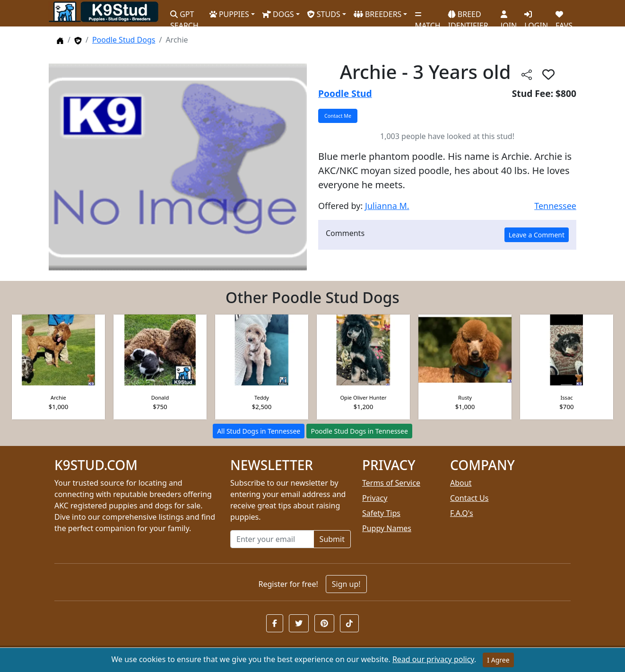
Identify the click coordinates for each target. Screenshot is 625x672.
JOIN (509, 17)
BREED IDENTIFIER (468, 16)
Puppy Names (387, 528)
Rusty (465, 397)
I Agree (498, 660)
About (461, 483)
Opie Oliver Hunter (363, 397)
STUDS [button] (324, 14)
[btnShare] (527, 74)
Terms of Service (391, 483)
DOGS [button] (278, 14)
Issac (567, 397)
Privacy (375, 498)
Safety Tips (381, 513)
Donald (160, 397)
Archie (58, 397)
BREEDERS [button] (378, 14)
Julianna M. (387, 206)
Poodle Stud (345, 93)
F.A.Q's (462, 513)
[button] (275, 623)
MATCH (427, 17)
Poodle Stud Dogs (124, 40)
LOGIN (536, 17)
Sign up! (346, 584)
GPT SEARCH (184, 16)
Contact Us (469, 498)
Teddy (262, 397)
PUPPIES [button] (229, 14)
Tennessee (555, 206)
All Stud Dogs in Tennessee (259, 431)
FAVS (564, 17)
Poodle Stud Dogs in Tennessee (359, 431)
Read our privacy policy (433, 659)
